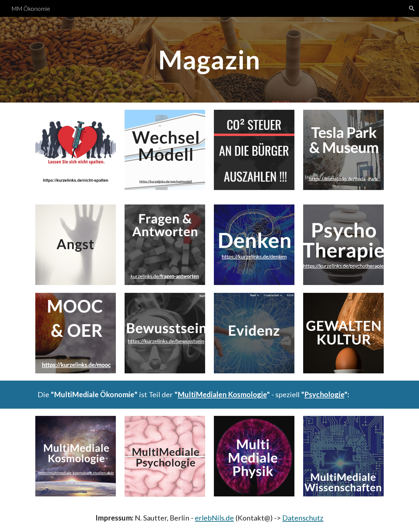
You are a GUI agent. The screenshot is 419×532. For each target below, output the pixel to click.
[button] (412, 8)
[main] (210, 60)
